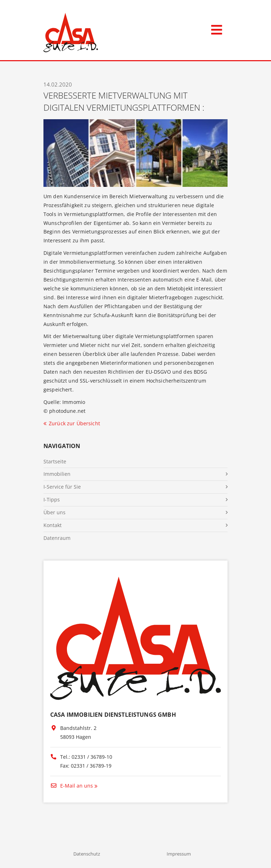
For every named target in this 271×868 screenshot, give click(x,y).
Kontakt (53, 525)
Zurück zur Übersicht (74, 423)
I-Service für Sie (62, 487)
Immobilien (57, 474)
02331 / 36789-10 (92, 757)
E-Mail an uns (72, 786)
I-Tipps (52, 499)
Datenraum (57, 538)
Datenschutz (87, 854)
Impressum (179, 854)
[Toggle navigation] (217, 28)
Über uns (54, 512)
